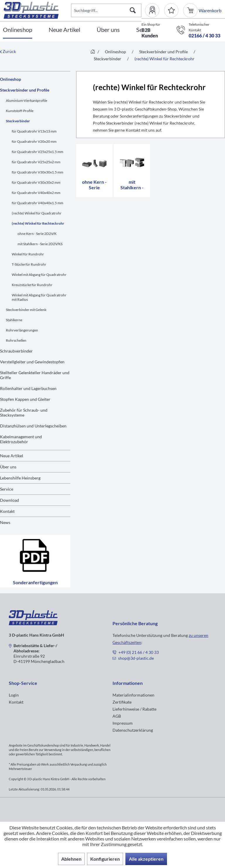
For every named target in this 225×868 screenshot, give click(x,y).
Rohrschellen (16, 340)
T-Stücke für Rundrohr (29, 264)
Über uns (8, 467)
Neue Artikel (12, 456)
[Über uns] (108, 30)
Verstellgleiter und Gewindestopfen (32, 362)
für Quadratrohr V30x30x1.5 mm (37, 172)
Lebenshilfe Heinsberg (20, 478)
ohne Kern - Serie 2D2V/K (37, 234)
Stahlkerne (14, 320)
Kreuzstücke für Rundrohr (32, 285)
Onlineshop (11, 79)
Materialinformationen (133, 695)
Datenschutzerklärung (133, 730)
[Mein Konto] (155, 10)
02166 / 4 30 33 (204, 36)
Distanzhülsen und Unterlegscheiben (33, 426)
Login (14, 695)
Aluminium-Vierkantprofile (27, 100)
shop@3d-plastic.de (136, 658)
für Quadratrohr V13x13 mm (34, 131)
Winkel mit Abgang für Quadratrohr (39, 275)
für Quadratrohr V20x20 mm (34, 141)
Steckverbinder (18, 121)
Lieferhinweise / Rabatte (134, 709)
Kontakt (7, 511)
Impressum (123, 723)
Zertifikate (122, 702)
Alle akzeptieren (146, 859)
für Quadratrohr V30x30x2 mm (36, 182)
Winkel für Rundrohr (28, 254)
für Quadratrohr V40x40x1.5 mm (37, 203)
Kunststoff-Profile (20, 111)
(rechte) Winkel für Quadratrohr (37, 213)
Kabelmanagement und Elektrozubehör (21, 439)
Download (10, 500)
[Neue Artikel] (64, 30)
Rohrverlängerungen (22, 330)
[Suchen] (133, 10)
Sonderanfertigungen (35, 561)
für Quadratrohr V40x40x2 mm (36, 193)
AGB (117, 716)
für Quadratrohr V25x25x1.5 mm (37, 152)
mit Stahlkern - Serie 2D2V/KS (40, 244)
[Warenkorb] (191, 10)
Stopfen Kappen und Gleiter (25, 399)
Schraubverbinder (16, 351)
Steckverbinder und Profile (25, 90)
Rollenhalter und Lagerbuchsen (28, 388)
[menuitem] (155, 10)
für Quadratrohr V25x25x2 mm (36, 162)
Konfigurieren (105, 859)
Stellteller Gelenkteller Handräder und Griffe (35, 375)
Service (7, 489)
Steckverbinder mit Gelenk (26, 310)
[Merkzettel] (171, 10)
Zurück (8, 51)
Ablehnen (71, 859)
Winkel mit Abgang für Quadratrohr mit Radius (39, 297)
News (5, 522)
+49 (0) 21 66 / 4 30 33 (139, 652)
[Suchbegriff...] (106, 10)
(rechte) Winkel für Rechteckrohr (38, 223)
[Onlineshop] (18, 30)
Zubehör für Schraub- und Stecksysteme (24, 412)
